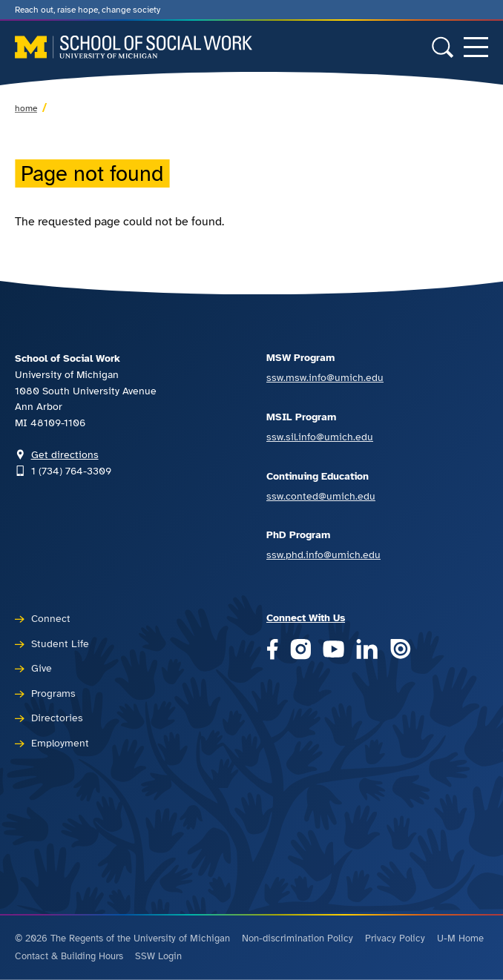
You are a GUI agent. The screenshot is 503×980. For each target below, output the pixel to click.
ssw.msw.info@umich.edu (325, 377)
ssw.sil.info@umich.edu (320, 437)
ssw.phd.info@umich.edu (323, 554)
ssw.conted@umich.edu (321, 496)
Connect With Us (306, 618)
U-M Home (460, 938)
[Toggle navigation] (476, 47)
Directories (57, 718)
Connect (51, 618)
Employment (60, 743)
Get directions (65, 454)
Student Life (60, 643)
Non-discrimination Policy (297, 938)
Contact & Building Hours (69, 956)
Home (26, 108)
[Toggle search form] (443, 47)
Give (42, 668)
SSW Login (158, 956)
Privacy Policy (395, 938)
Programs (53, 693)
